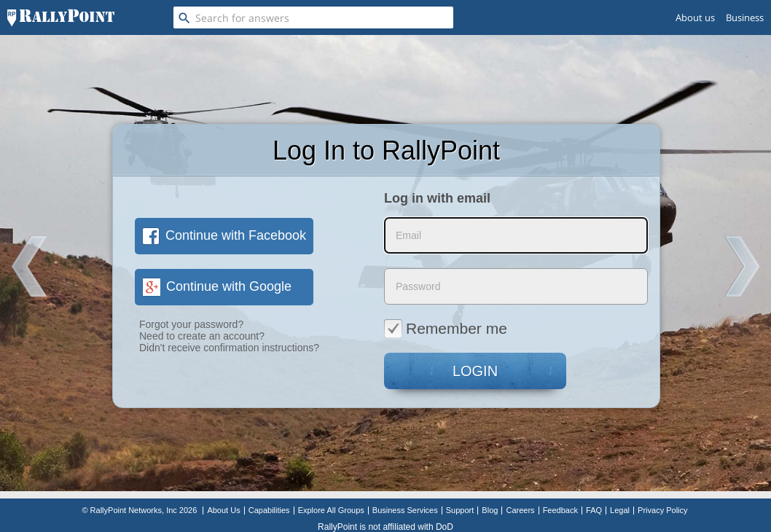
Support (460, 510)
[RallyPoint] (61, 17)
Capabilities (269, 510)
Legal (620, 510)
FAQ (594, 510)
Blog (490, 510)
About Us (223, 510)
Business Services (405, 510)
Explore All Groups (331, 510)
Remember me (446, 328)
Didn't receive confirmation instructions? (229, 348)
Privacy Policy (662, 510)
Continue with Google (217, 286)
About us (695, 17)
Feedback (560, 510)
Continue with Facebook (224, 235)
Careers (520, 510)
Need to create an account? (202, 336)
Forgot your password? (191, 324)
